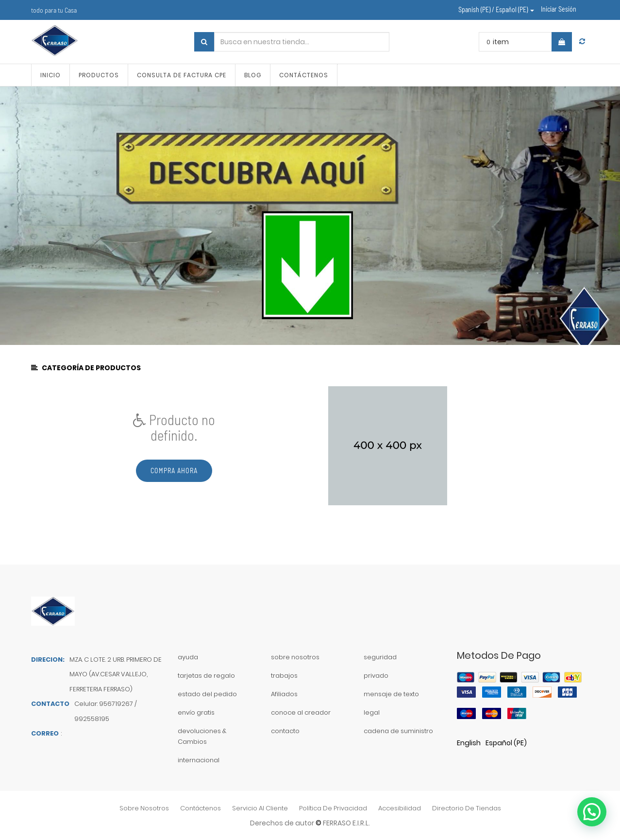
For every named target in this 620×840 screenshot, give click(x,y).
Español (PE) (506, 743)
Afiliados (284, 694)
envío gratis (196, 712)
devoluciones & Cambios (202, 736)
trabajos (284, 676)
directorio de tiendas (467, 808)
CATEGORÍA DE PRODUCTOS (87, 368)
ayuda (188, 657)
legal (372, 712)
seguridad (380, 657)
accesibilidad (400, 808)
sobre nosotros (295, 657)
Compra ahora (174, 471)
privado (376, 676)
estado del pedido (207, 694)
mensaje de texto (391, 694)
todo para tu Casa (54, 10)
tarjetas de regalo (206, 676)
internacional (199, 760)
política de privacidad (333, 808)
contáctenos (201, 808)
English (469, 743)
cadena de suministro (398, 731)
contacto (285, 731)
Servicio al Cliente (260, 808)
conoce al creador (301, 712)
